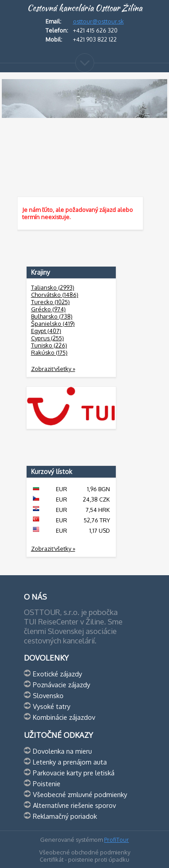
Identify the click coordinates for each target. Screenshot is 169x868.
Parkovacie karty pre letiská (74, 773)
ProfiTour (116, 840)
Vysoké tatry (52, 706)
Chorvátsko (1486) (55, 295)
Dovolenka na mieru (62, 751)
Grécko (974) (48, 309)
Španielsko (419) (53, 324)
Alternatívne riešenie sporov (74, 805)
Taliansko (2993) (53, 287)
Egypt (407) (46, 331)
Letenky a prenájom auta (70, 762)
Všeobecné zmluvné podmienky (80, 794)
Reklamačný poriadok (65, 816)
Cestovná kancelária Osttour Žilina (85, 8)
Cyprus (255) (48, 338)
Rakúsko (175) (49, 352)
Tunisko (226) (49, 345)
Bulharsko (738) (52, 316)
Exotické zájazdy (57, 674)
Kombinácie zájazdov (64, 717)
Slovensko (48, 695)
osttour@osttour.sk (98, 21)
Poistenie (47, 784)
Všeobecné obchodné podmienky (85, 852)
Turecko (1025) (50, 302)
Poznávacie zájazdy (62, 685)
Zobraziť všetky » (53, 369)
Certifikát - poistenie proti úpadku (84, 859)
